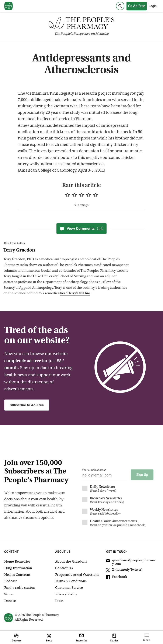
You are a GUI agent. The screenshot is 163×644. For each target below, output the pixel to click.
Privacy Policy (66, 594)
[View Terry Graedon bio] (67, 251)
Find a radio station (20, 588)
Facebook (116, 578)
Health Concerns (17, 575)
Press (59, 601)
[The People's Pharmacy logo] (81, 24)
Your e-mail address (94, 470)
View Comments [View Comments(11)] (81, 229)
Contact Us (64, 568)
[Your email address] (104, 476)
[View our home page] (8, 6)
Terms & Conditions (71, 581)
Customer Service (69, 588)
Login (153, 6)
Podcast (11, 581)
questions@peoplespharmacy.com (131, 562)
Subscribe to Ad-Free (27, 405)
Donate (10, 601)
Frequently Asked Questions (77, 575)
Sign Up (142, 475)
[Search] (120, 6)
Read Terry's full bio (75, 293)
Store (8, 594)
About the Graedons (71, 562)
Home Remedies (17, 562)
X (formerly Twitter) (124, 570)
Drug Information (18, 568)
